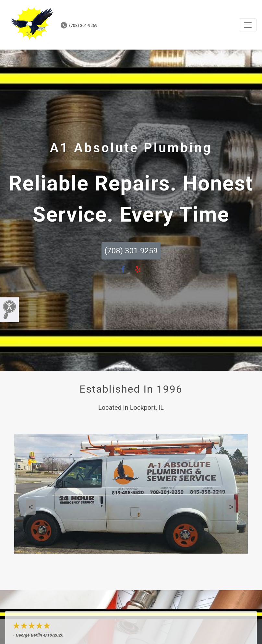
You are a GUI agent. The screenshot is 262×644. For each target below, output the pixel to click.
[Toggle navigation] (248, 25)
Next (231, 507)
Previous (31, 507)
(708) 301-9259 (79, 25)
